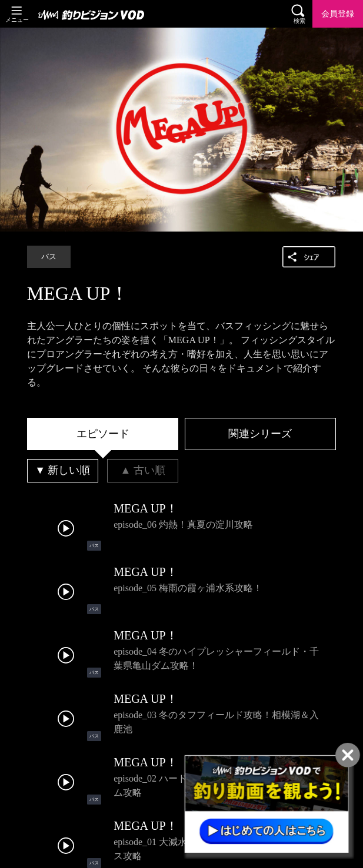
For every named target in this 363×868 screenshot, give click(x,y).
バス (49, 257)
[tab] (103, 434)
